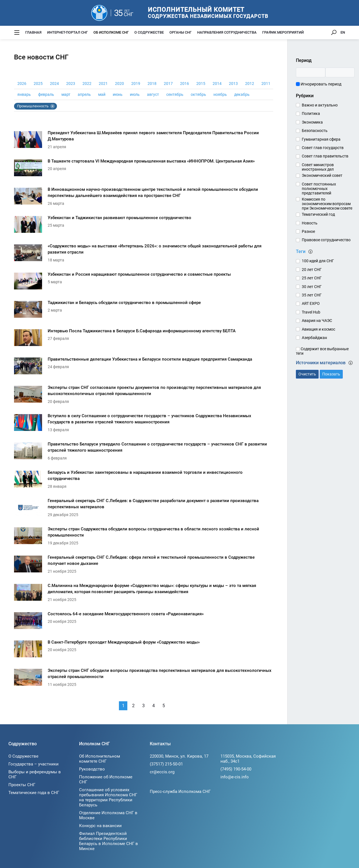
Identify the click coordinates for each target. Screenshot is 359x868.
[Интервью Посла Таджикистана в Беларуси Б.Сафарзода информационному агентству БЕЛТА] (144, 339)
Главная (33, 32)
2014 (217, 83)
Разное (308, 231)
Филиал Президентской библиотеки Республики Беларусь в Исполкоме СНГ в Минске (109, 841)
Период (304, 60)
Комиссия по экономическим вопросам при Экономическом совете (327, 204)
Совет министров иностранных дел (318, 167)
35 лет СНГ (312, 295)
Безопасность (315, 131)
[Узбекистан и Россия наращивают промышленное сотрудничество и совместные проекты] (144, 283)
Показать (331, 374)
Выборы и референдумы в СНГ (35, 774)
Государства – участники (34, 764)
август (153, 94)
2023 (71, 83)
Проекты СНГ (22, 785)
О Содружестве (149, 32)
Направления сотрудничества (227, 32)
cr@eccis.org (162, 772)
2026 (22, 83)
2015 (201, 83)
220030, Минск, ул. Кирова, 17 (179, 756)
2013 (233, 83)
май (102, 94)
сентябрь (175, 94)
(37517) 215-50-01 (166, 764)
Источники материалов (324, 363)
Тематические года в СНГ (34, 793)
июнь (118, 94)
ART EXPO (311, 303)
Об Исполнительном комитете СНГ (100, 759)
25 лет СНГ (312, 278)
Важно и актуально (320, 105)
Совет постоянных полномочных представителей (319, 189)
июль (135, 94)
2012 (250, 83)
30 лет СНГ (312, 287)
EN (343, 32)
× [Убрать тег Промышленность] (52, 106)
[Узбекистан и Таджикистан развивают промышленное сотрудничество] (144, 226)
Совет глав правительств (325, 156)
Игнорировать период (319, 84)
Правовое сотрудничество (326, 240)
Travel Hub (311, 312)
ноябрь (220, 94)
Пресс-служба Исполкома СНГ (180, 792)
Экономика (312, 122)
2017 (168, 83)
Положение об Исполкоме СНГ (106, 779)
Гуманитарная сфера (321, 139)
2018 (152, 83)
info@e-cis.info (235, 777)
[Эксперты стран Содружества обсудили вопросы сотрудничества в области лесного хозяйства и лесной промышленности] (144, 537)
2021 (103, 83)
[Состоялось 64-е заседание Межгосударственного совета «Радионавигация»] (144, 622)
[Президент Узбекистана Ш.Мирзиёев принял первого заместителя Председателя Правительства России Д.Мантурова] (144, 141)
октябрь (198, 94)
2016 (185, 83)
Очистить (307, 374)
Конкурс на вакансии (100, 826)
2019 (136, 83)
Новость (310, 223)
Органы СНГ (180, 32)
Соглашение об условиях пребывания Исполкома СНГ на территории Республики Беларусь (108, 797)
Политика (311, 113)
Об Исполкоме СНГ (111, 32)
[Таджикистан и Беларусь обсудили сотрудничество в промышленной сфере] (144, 311)
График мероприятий (283, 32)
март (66, 94)
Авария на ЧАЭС (317, 321)
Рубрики (305, 96)
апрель (84, 94)
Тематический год (318, 214)
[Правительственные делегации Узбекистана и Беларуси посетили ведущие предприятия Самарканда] (144, 367)
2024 (54, 83)
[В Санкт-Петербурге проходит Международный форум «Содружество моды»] (144, 650)
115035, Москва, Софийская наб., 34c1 (248, 759)
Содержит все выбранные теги (322, 351)
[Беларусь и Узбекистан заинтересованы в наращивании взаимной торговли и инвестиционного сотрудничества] (144, 481)
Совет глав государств (323, 148)
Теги (304, 251)
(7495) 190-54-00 (236, 769)
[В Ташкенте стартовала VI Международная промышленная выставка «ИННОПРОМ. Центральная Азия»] (144, 169)
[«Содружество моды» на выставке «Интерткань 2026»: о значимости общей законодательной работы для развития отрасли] (144, 254)
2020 (119, 83)
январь (24, 94)
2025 (38, 83)
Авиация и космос (318, 329)
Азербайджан (314, 338)
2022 (87, 83)
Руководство (92, 769)
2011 (266, 83)
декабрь (242, 94)
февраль (46, 94)
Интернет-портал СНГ (67, 32)
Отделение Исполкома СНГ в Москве (108, 815)
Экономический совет (322, 175)
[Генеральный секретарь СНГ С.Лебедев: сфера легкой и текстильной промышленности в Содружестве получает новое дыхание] (144, 566)
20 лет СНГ (312, 270)
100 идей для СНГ (318, 261)
